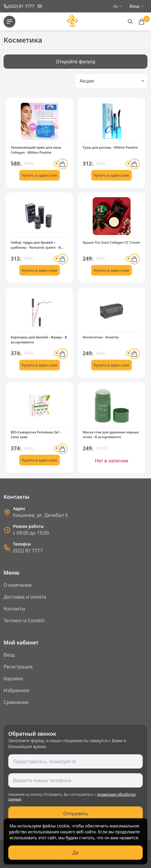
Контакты (14, 609)
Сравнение (16, 702)
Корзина (13, 679)
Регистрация (18, 667)
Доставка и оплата (25, 597)
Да (76, 853)
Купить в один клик (39, 175)
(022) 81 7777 (28, 551)
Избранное (16, 690)
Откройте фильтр (75, 62)
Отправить (75, 814)
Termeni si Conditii (24, 621)
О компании (18, 585)
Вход (9, 655)
